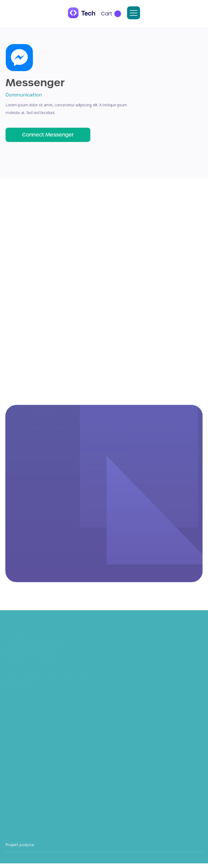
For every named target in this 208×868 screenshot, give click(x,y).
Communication (24, 95)
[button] (111, 14)
